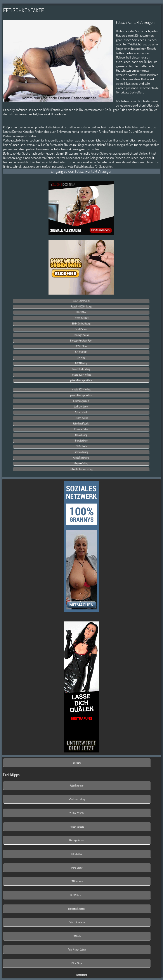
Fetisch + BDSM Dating (81, 306)
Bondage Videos (81, 335)
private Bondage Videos (81, 380)
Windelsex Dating (81, 458)
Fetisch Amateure (77, 922)
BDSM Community (81, 301)
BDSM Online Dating (81, 324)
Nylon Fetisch (81, 412)
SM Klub (81, 358)
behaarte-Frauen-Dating (81, 469)
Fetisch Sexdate (77, 827)
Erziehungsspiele (81, 401)
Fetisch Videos (81, 418)
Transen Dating (81, 452)
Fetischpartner (77, 786)
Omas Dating (81, 435)
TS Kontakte (81, 446)
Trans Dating (77, 868)
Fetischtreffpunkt (81, 424)
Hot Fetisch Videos (77, 909)
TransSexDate (81, 441)
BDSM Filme (81, 346)
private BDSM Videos (81, 375)
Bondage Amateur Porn (81, 341)
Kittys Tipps (77, 963)
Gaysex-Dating (81, 463)
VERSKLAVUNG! (77, 813)
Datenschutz (81, 975)
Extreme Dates (81, 429)
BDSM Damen (77, 895)
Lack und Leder (81, 406)
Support (77, 763)
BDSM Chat (81, 312)
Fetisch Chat (77, 854)
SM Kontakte (81, 352)
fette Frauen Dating (77, 950)
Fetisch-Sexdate (81, 318)
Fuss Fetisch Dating (81, 369)
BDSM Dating (81, 363)
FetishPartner (81, 329)
